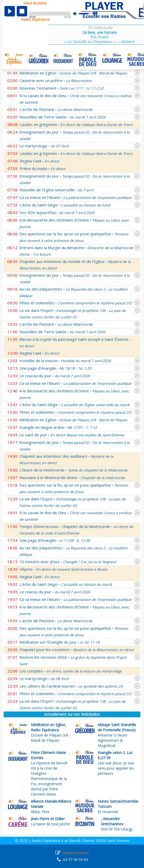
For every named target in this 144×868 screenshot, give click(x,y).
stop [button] (22, 11)
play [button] (10, 11)
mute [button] (78, 14)
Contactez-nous (76, 853)
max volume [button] (95, 14)
